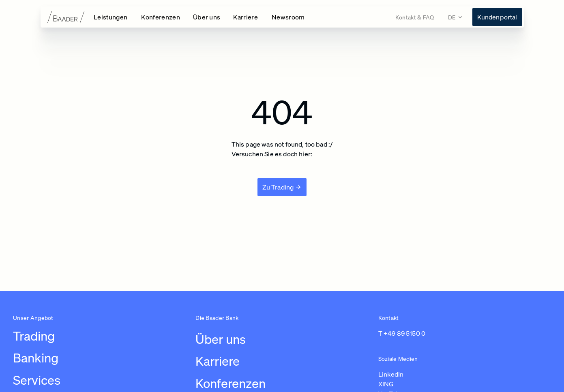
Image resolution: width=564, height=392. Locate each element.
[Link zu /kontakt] (415, 17)
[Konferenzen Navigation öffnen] (161, 17)
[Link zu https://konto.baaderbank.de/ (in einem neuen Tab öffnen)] (497, 17)
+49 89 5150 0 (404, 333)
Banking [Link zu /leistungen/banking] (36, 358)
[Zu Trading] (282, 187)
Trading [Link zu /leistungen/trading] (34, 336)
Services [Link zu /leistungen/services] (37, 380)
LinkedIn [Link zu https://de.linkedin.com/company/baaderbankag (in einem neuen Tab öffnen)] (391, 374)
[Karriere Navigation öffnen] (246, 17)
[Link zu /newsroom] (288, 17)
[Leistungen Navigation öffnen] (111, 17)
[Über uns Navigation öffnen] (207, 17)
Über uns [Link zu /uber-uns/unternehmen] (221, 339)
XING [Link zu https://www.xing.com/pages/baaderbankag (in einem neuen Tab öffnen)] (386, 384)
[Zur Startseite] (60, 17)
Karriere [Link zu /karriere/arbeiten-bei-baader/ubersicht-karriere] (218, 361)
